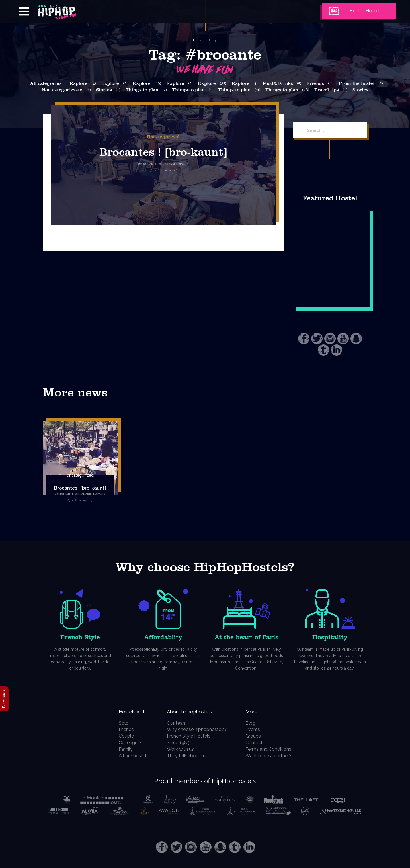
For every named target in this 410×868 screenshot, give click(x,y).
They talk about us (189, 756)
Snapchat (356, 339)
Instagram (330, 339)
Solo (120, 723)
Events (256, 729)
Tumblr (323, 350)
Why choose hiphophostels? (199, 729)
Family (122, 749)
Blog (212, 40)
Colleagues (127, 743)
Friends (315, 83)
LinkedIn (337, 350)
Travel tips (327, 90)
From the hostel (357, 83)
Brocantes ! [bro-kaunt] (163, 151)
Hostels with (133, 711)
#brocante (65, 494)
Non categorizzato (62, 90)
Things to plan (142, 90)
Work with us (183, 749)
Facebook (304, 339)
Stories (104, 90)
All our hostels (130, 756)
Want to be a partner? (272, 756)
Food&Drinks (278, 83)
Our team (179, 723)
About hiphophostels (200, 711)
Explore (78, 83)
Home (198, 40)
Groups (256, 736)
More (256, 711)
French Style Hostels (191, 736)
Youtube (343, 339)
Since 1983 (181, 743)
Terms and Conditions (271, 749)
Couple (123, 736)
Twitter (317, 339)
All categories (46, 83)
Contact (257, 743)
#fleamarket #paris (90, 494)
